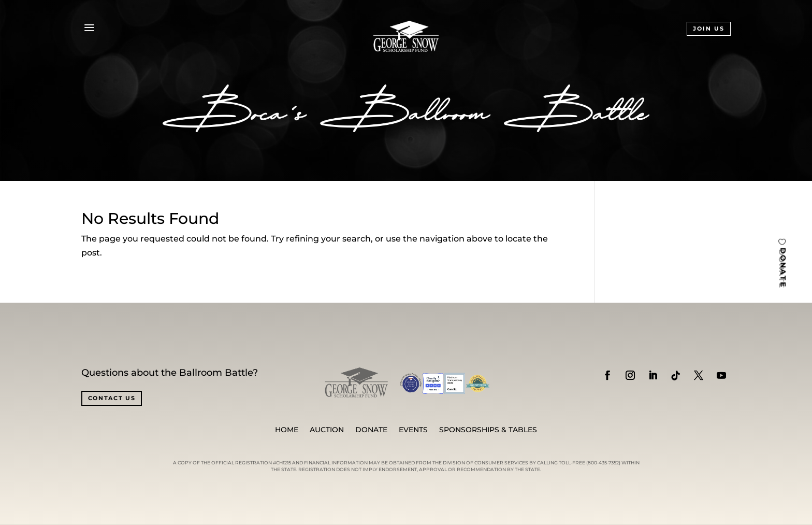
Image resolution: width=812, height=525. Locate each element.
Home (287, 430)
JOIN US (709, 29)
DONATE (783, 267)
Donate (371, 430)
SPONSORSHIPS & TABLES (488, 430)
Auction (327, 430)
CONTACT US (112, 398)
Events (413, 430)
